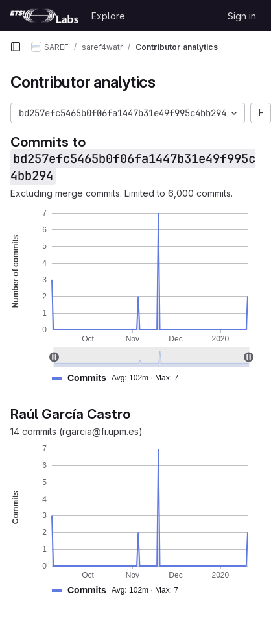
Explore (108, 16)
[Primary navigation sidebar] (16, 47)
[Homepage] (44, 16)
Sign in (242, 16)
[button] (120, 378)
